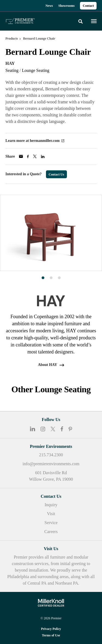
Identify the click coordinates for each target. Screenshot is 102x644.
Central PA (37, 583)
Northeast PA (67, 583)
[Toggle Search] (81, 21)
